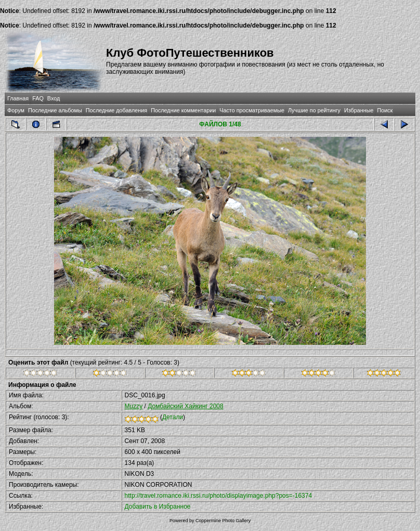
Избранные (359, 110)
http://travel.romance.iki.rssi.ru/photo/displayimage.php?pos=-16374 (219, 496)
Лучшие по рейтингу (314, 110)
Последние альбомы (55, 110)
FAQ (38, 98)
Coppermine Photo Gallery (223, 521)
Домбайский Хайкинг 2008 (185, 406)
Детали (173, 417)
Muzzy (134, 406)
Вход (54, 98)
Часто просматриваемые (252, 110)
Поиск (385, 110)
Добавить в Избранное (158, 507)
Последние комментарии (183, 110)
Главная (18, 98)
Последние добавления (116, 110)
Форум (16, 110)
